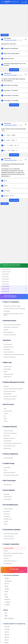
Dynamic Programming (8, 352)
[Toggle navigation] (26, 2)
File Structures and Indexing (9, 399)
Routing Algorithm (7, 441)
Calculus (5, 524)
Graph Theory (6, 514)
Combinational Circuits (8, 374)
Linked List (5, 414)
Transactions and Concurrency (10, 396)
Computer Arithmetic (8, 548)
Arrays (4, 408)
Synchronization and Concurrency (10, 327)
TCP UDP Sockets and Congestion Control (12, 443)
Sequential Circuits (7, 367)
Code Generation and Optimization (10, 475)
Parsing (5, 470)
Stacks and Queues (7, 411)
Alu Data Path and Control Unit (10, 561)
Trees (4, 416)
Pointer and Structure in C (8, 539)
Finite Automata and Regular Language (11, 306)
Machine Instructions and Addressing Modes (13, 553)
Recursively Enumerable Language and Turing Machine (13, 314)
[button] (14, 48)
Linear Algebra (6, 511)
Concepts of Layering (8, 431)
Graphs (5, 419)
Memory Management (8, 332)
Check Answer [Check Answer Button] (14, 70)
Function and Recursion (8, 536)
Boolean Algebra (7, 369)
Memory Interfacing (7, 556)
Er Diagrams (6, 386)
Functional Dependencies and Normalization (13, 389)
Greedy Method (6, 349)
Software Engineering (8, 458)
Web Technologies (7, 485)
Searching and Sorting (8, 347)
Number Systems (7, 377)
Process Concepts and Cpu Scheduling (11, 325)
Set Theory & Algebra (8, 509)
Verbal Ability (6, 494)
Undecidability (6, 311)
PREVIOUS (5, 35)
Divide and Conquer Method (9, 357)
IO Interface (6, 558)
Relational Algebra (7, 394)
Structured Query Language (9, 391)
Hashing (5, 421)
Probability (5, 522)
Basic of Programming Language (10, 534)
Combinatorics (6, 516)
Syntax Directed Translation (9, 473)
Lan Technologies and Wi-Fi (9, 446)
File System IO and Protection (9, 335)
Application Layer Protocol (9, 438)
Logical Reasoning (7, 497)
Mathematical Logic (7, 519)
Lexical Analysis (6, 468)
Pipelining (5, 551)
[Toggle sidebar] (2, 2)
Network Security (7, 448)
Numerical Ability (7, 499)
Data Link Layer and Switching (10, 433)
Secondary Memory (7, 563)
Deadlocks (5, 330)
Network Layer (6, 436)
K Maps (5, 372)
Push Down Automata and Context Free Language (14, 309)
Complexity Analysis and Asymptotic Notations (13, 354)
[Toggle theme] (23, 2)
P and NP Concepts (7, 344)
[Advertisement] (14, 19)
